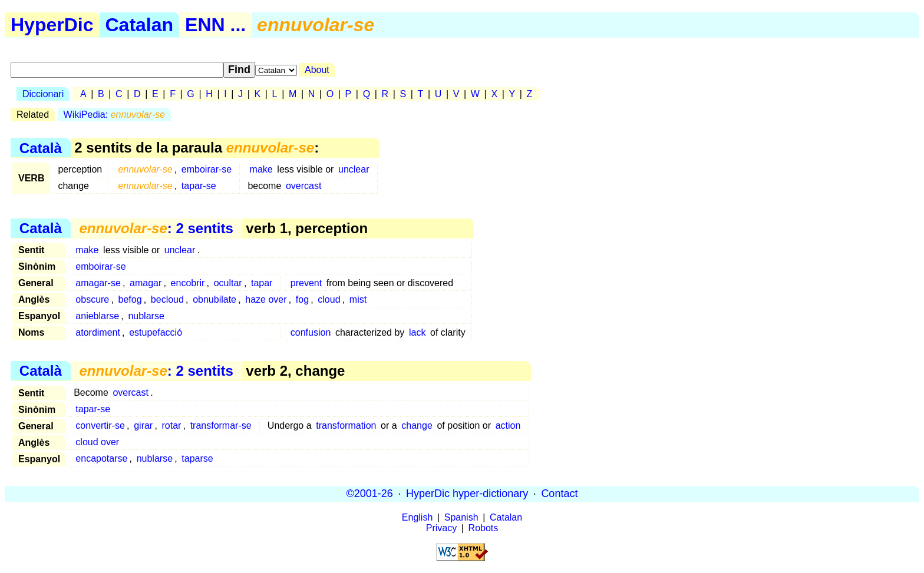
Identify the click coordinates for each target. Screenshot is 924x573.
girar (143, 425)
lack (417, 332)
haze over (266, 299)
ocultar (228, 283)
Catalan (140, 25)
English (417, 517)
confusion (311, 332)
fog (302, 299)
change (417, 425)
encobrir (188, 283)
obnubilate (214, 299)
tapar (262, 283)
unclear (354, 169)
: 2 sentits (156, 228)
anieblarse (97, 316)
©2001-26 (370, 493)
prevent (306, 283)
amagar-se (98, 283)
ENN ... (215, 25)
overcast (303, 186)
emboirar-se (207, 169)
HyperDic (52, 25)
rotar (171, 425)
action (508, 425)
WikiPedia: (114, 115)
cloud (329, 299)
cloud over (97, 442)
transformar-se (221, 425)
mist (358, 299)
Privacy (441, 528)
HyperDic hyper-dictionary (467, 493)
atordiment (98, 332)
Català (41, 148)
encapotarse (101, 458)
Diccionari (43, 94)
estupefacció (156, 332)
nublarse (146, 316)
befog (130, 299)
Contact (559, 493)
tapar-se (199, 186)
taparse (197, 458)
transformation (346, 425)
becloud (167, 299)
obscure (92, 299)
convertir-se (100, 425)
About (317, 70)
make (261, 169)
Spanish (461, 517)
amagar (146, 283)
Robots (484, 528)
